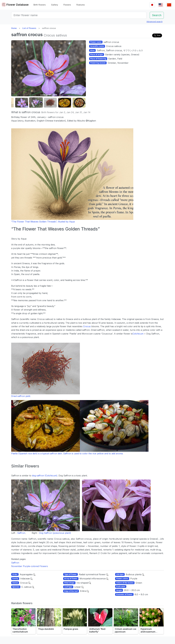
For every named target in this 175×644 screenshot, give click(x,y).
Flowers (67, 5)
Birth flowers (40, 5)
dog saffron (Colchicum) (45, 476)
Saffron (21, 533)
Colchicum (138, 334)
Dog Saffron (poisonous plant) (55, 533)
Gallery (55, 5)
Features (81, 5)
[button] (22, 103)
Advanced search (155, 22)
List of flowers (29, 28)
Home (14, 28)
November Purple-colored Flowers (30, 566)
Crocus (87, 326)
